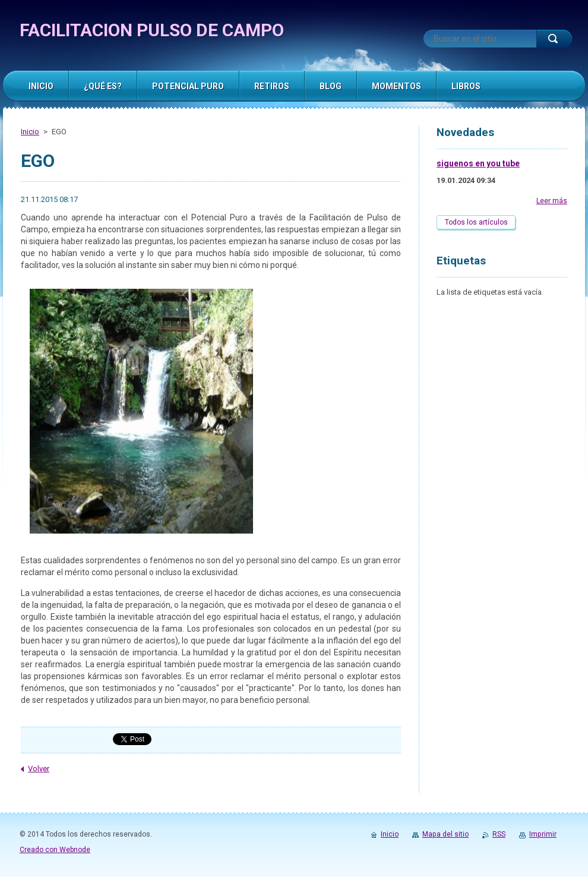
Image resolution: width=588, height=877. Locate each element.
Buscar (554, 39)
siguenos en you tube (478, 163)
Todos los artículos (476, 222)
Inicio (30, 132)
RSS (499, 834)
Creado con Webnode (55, 850)
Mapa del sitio (445, 834)
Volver (39, 769)
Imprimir (543, 834)
